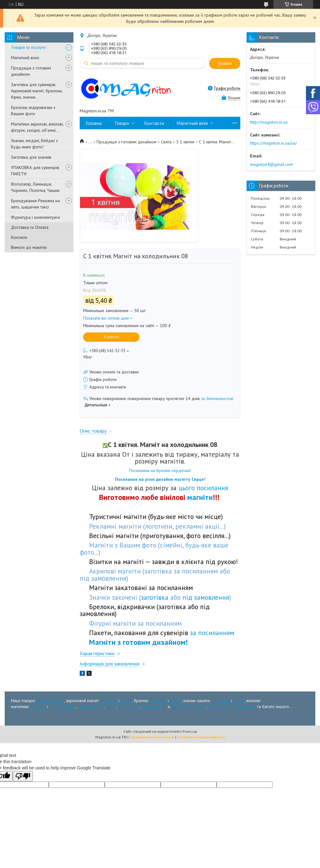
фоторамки (129, 706)
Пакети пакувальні (189, 706)
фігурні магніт (155, 706)
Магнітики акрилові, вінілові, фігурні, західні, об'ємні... (37, 127)
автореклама (91, 706)
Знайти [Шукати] (225, 63)
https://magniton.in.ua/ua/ (273, 143)
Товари (122, 123)
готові (126, 701)
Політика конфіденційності (201, 737)
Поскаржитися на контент (152, 737)
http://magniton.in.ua (269, 122)
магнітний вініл (50, 701)
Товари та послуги (28, 47)
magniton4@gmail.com (272, 164)
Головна (94, 123)
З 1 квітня (185, 142)
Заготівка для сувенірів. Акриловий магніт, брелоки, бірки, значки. (37, 91)
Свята (166, 142)
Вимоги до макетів (29, 247)
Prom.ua (190, 731)
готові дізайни (62, 706)
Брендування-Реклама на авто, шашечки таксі (35, 204)
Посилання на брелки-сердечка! (160, 470)
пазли (111, 706)
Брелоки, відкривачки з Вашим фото (33, 110)
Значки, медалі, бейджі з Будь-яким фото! (34, 144)
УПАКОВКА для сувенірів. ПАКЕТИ (35, 171)
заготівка (109, 701)
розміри (38, 706)
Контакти (19, 237)
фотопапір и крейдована (232, 706)
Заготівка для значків (31, 157)
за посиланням (212, 633)
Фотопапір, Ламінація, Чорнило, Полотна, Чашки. (36, 187)
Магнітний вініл (25, 58)
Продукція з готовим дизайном (31, 71)
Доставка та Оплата (30, 227)
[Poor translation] (23, 776)
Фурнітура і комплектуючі (35, 217)
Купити (111, 337)
